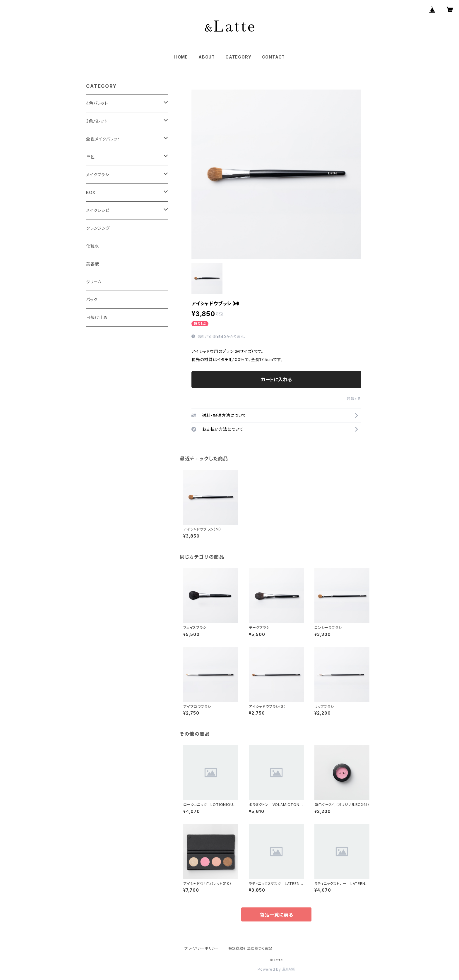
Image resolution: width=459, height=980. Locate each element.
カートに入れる (276, 380)
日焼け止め (97, 317)
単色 (90, 157)
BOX (91, 192)
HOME (181, 57)
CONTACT (274, 57)
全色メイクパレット (103, 139)
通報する (354, 399)
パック (92, 300)
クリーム (94, 282)
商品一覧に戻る (276, 915)
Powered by (276, 969)
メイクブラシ (98, 175)
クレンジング (98, 228)
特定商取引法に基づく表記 (250, 948)
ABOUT (207, 57)
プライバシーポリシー (202, 948)
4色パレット (97, 103)
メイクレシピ (98, 210)
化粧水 (93, 246)
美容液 (93, 264)
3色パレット (97, 121)
